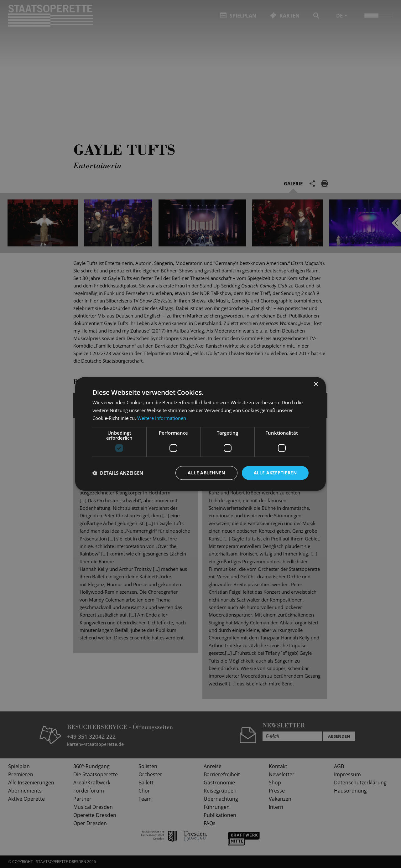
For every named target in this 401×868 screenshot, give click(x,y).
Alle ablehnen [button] (206, 473)
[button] (118, 473)
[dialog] (200, 434)
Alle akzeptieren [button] (275, 473)
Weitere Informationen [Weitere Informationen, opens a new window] (162, 418)
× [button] (316, 384)
